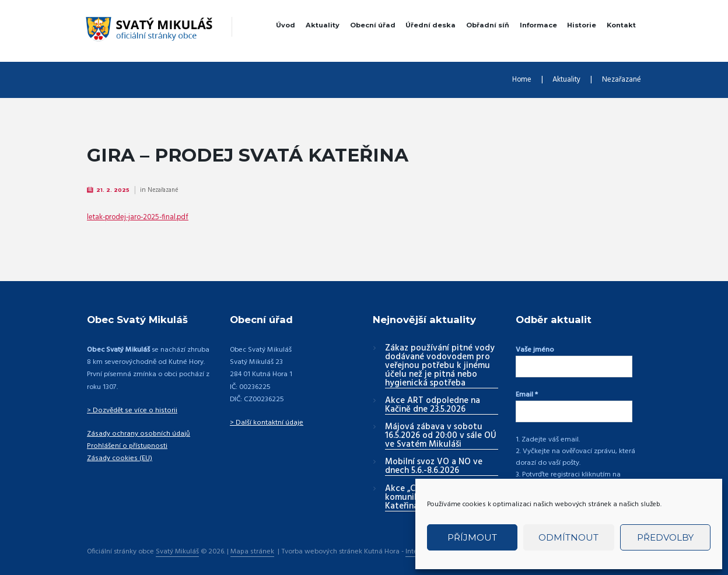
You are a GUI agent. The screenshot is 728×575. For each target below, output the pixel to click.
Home (514, 80)
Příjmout (472, 537)
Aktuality (323, 25)
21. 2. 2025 (114, 190)
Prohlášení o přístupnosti (125, 447)
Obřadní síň (488, 25)
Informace (538, 25)
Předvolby (665, 537)
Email (527, 392)
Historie (582, 25)
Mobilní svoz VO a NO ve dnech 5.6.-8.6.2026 (434, 467)
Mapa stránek (253, 544)
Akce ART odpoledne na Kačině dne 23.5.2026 (433, 406)
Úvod (286, 25)
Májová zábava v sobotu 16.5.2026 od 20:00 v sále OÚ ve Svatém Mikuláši (441, 437)
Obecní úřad (373, 25)
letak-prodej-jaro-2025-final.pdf (142, 218)
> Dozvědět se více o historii (131, 411)
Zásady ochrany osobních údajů (138, 434)
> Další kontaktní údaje (266, 423)
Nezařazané (620, 80)
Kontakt (621, 25)
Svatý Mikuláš (178, 544)
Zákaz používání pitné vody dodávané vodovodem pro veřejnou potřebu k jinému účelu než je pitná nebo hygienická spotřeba (440, 367)
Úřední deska (430, 25)
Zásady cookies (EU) (119, 459)
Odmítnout (568, 537)
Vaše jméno (535, 350)
